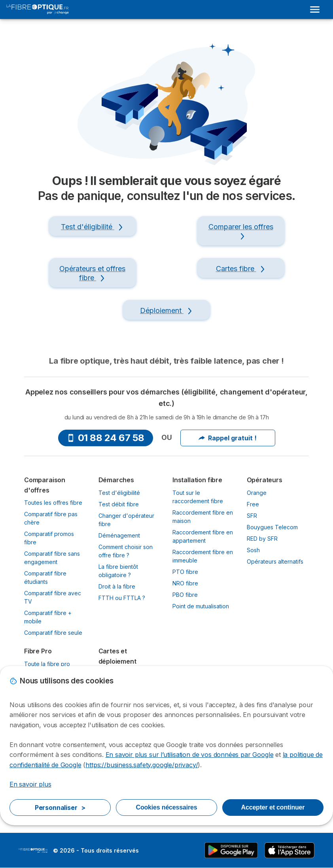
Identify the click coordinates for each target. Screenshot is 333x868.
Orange (257, 493)
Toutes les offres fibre (53, 503)
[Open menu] (315, 9)
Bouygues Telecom (272, 527)
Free (253, 504)
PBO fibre (185, 595)
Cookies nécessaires (167, 807)
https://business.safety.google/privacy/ (142, 765)
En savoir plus (30, 784)
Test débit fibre (119, 504)
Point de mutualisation (201, 606)
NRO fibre (185, 583)
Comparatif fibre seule (53, 633)
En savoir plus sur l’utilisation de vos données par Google (190, 755)
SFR (252, 516)
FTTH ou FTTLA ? (122, 598)
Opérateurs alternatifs (275, 561)
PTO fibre (185, 572)
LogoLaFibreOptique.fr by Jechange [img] (33, 851)
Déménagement (119, 535)
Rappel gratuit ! (228, 438)
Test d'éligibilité (119, 493)
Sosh (253, 550)
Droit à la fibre (117, 586)
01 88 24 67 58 (106, 438)
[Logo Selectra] (38, 9)
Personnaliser (60, 808)
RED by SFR (262, 539)
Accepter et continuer (273, 807)
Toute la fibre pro (47, 664)
